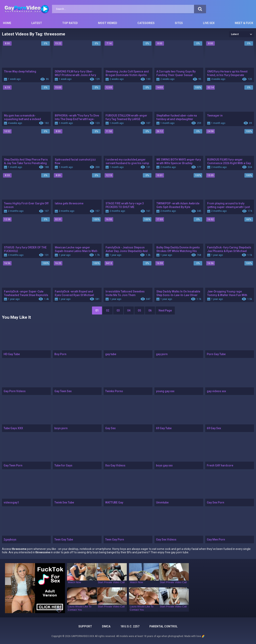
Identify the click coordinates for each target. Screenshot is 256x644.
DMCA (106, 626)
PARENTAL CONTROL (163, 626)
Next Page (165, 310)
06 (150, 310)
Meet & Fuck (244, 23)
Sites (179, 23)
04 (129, 310)
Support (85, 626)
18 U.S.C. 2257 (130, 626)
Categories (146, 23)
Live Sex (209, 23)
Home (7, 23)
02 (108, 310)
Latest (37, 23)
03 (118, 310)
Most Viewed (108, 23)
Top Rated (70, 23)
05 (139, 310)
